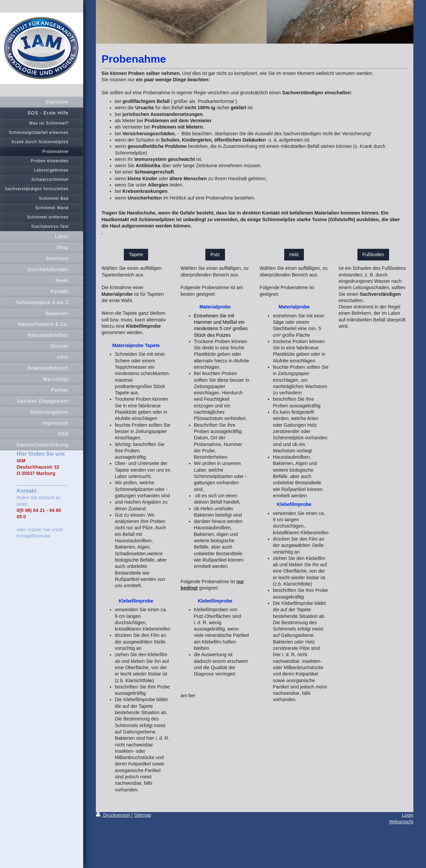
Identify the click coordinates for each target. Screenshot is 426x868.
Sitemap (143, 815)
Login (408, 815)
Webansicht (401, 822)
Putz (215, 254)
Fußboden (373, 254)
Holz (294, 254)
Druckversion (114, 815)
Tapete (136, 254)
